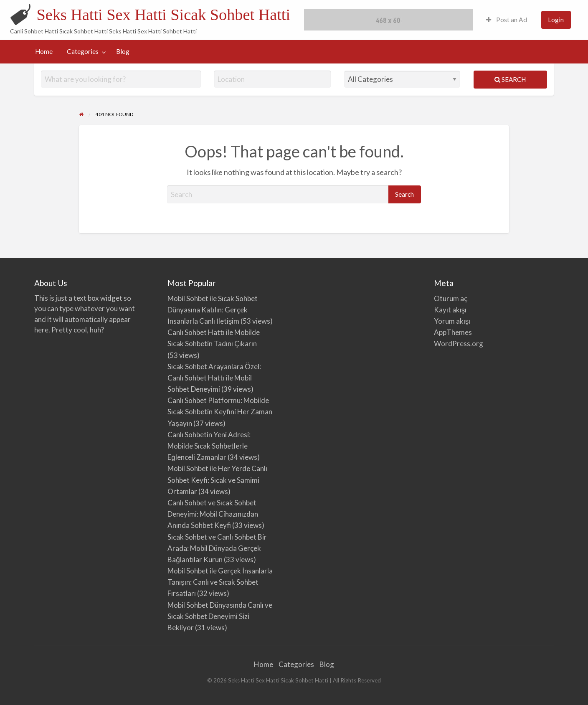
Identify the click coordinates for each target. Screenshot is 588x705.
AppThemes (453, 332)
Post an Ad (507, 20)
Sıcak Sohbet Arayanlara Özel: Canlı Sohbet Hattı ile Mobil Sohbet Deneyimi (214, 378)
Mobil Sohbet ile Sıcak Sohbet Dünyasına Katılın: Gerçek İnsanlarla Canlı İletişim (213, 310)
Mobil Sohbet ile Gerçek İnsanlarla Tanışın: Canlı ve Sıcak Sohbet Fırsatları (220, 582)
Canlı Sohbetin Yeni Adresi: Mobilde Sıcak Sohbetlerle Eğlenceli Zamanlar (209, 446)
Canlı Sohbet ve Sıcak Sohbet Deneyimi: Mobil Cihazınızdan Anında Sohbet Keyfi (213, 514)
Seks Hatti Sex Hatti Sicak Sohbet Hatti (163, 15)
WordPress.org (459, 344)
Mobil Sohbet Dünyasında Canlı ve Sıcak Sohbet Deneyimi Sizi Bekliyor (220, 616)
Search (510, 79)
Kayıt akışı (450, 310)
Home (44, 51)
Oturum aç (451, 298)
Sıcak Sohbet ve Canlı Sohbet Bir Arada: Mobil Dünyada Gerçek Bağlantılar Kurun (217, 548)
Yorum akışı (452, 321)
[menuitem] (507, 20)
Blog (123, 51)
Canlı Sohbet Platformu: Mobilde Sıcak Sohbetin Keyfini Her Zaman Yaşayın (220, 412)
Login (556, 20)
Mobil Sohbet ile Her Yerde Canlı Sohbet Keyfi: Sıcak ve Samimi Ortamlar (217, 480)
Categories (83, 51)
